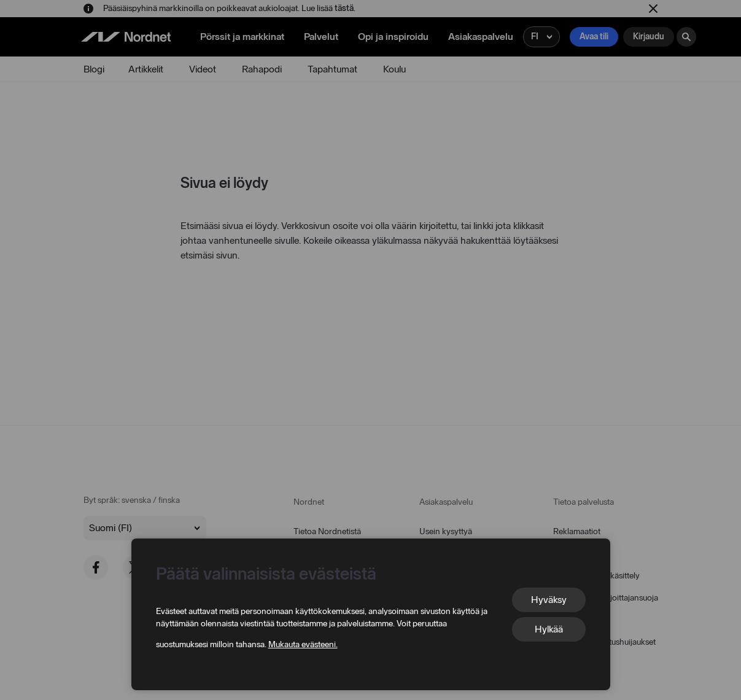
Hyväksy (549, 600)
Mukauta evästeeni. (303, 644)
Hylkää (549, 629)
